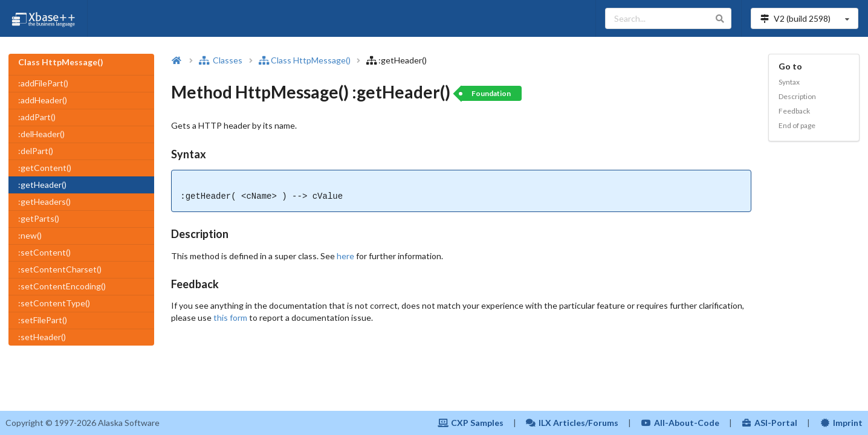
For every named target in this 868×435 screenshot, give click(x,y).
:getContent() (45, 168)
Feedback (794, 111)
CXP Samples (471, 423)
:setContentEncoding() (62, 286)
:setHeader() (42, 337)
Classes (221, 60)
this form (230, 317)
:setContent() (44, 252)
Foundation (491, 93)
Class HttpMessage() (306, 60)
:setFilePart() (43, 320)
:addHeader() (43, 100)
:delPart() (36, 151)
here (345, 256)
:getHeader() (42, 185)
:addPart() (37, 117)
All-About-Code (680, 423)
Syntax (789, 82)
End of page (797, 125)
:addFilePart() (43, 83)
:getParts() (39, 218)
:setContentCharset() (60, 269)
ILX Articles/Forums (572, 423)
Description (797, 96)
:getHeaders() (44, 201)
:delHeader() (41, 134)
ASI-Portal (770, 423)
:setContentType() (54, 303)
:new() (30, 235)
